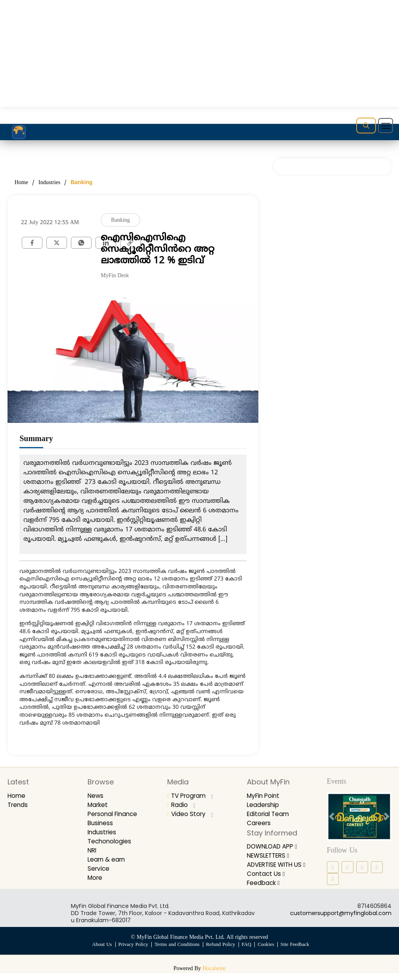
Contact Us (266, 881)
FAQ (247, 951)
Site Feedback (296, 951)
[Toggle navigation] (386, 126)
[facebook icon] (333, 867)
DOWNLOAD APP (275, 846)
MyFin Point (264, 796)
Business (101, 823)
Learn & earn (108, 859)
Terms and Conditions (177, 951)
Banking (81, 182)
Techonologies (110, 841)
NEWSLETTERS (270, 855)
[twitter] (57, 242)
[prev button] (332, 816)
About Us (100, 951)
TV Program (192, 796)
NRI (93, 850)
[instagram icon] (347, 867)
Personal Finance (114, 814)
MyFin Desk (115, 276)
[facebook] (32, 242)
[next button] (386, 816)
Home (21, 183)
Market (99, 805)
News (96, 796)
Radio (182, 805)
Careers (260, 823)
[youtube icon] (333, 879)
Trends (18, 805)
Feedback (264, 890)
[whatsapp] (81, 242)
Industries (49, 183)
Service (99, 869)
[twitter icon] (377, 867)
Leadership (264, 805)
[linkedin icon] (362, 867)
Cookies (267, 951)
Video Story (191, 814)
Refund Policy (221, 951)
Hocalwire (214, 975)
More (96, 878)
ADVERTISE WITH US (277, 868)
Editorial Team (269, 814)
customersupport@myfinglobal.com (341, 920)
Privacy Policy (132, 951)
